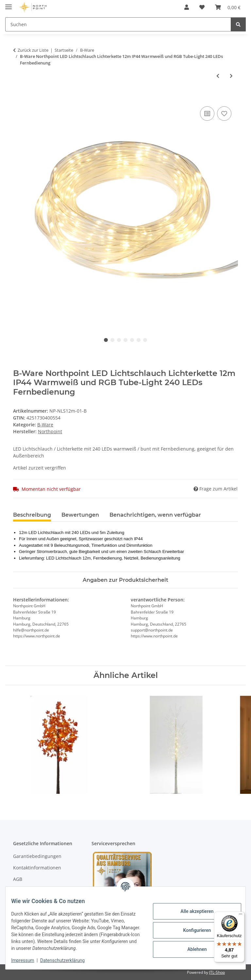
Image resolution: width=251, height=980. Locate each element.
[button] (187, 7)
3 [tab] (119, 340)
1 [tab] (106, 340)
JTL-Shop (217, 972)
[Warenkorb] (228, 7)
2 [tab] (112, 340)
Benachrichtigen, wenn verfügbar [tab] (155, 515)
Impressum (27, 960)
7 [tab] (145, 340)
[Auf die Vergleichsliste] (207, 114)
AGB (18, 879)
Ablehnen (192, 949)
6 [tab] (139, 340)
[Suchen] (118, 24)
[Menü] (241, 916)
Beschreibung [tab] (32, 515)
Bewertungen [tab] (80, 515)
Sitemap (22, 891)
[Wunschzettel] (202, 7)
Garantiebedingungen (37, 856)
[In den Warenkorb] (18, 98)
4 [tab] (125, 340)
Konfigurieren (192, 930)
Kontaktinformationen (37, 868)
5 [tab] (132, 340)
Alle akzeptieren (192, 911)
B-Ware (45, 425)
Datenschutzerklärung (67, 960)
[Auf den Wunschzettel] (224, 114)
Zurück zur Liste (33, 50)
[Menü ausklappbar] (8, 4)
